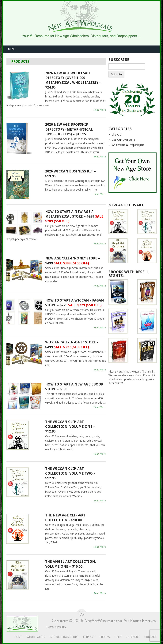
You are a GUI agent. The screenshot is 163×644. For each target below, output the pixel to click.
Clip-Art (116, 135)
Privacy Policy (53, 627)
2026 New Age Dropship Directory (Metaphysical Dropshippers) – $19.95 (69, 129)
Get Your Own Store (123, 140)
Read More (100, 110)
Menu (12, 49)
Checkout (133, 637)
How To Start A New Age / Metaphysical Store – (74, 216)
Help (118, 637)
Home (18, 637)
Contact (150, 637)
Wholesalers (36, 637)
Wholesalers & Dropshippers (128, 145)
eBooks (105, 637)
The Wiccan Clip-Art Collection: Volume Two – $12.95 (70, 473)
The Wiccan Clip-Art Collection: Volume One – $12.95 (70, 427)
